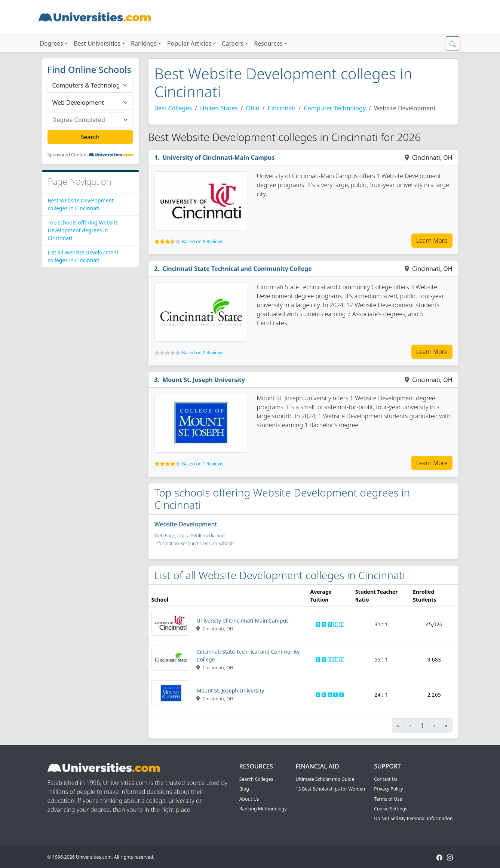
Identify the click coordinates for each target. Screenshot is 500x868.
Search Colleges (256, 779)
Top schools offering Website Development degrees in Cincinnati (83, 230)
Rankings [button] (144, 43)
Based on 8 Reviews (203, 242)
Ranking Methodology (263, 809)
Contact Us (386, 779)
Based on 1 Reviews (203, 464)
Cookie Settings (391, 809)
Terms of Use (388, 799)
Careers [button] (233, 43)
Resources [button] (268, 43)
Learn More (432, 241)
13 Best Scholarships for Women (330, 789)
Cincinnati (282, 108)
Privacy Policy (388, 789)
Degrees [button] (52, 43)
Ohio (253, 108)
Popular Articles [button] (189, 43)
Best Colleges (173, 108)
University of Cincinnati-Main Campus (218, 158)
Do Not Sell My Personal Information (413, 818)
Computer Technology (335, 108)
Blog (244, 789)
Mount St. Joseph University (204, 380)
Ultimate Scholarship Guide (325, 779)
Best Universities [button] (97, 43)
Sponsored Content (68, 155)
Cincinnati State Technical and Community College (237, 269)
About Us (249, 799)
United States (219, 108)
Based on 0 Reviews (203, 353)
